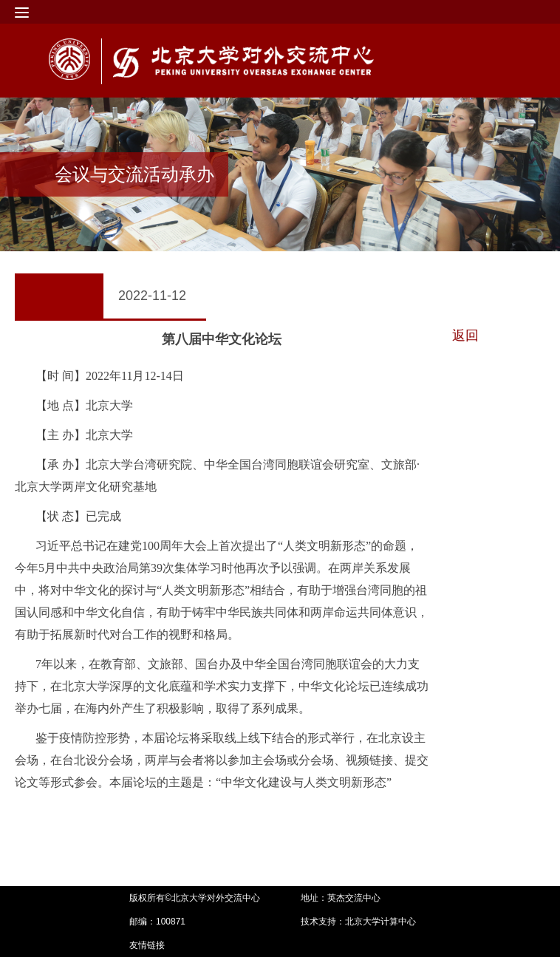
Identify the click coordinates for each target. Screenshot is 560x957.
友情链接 (147, 945)
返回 (465, 336)
